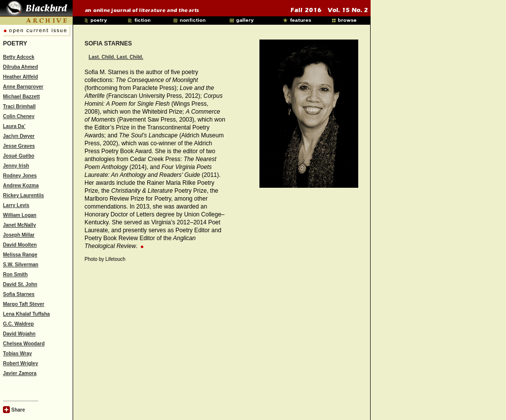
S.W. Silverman (21, 265)
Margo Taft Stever (24, 304)
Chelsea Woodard (24, 344)
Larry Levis (16, 205)
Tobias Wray (18, 354)
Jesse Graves (19, 146)
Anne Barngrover (23, 87)
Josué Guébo (19, 156)
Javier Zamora (20, 373)
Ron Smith (15, 274)
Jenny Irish (16, 166)
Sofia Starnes (19, 294)
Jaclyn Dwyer (19, 136)
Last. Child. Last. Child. (116, 57)
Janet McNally (20, 225)
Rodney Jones (20, 176)
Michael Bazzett (21, 97)
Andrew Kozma (21, 186)
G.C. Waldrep (18, 324)
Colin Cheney (19, 116)
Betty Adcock (19, 57)
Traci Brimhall (19, 106)
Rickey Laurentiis (23, 195)
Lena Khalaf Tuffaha (26, 314)
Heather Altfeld (21, 77)
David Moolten (20, 245)
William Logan (20, 215)
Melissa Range (20, 255)
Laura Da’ (14, 126)
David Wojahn (19, 334)
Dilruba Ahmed (21, 67)
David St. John (20, 284)
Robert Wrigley (21, 363)
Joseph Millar (19, 235)
